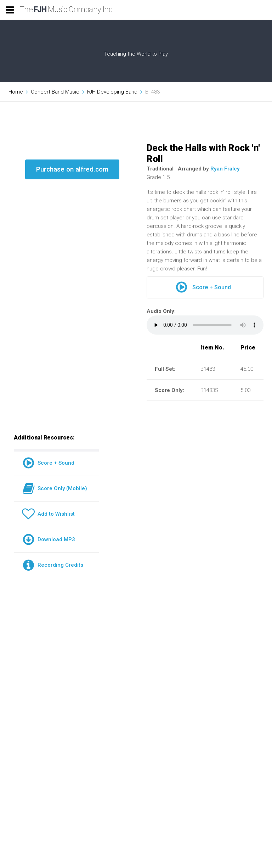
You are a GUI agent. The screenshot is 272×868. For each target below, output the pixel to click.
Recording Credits (53, 565)
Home (16, 92)
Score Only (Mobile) (55, 488)
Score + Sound (203, 287)
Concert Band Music (55, 92)
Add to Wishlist (48, 514)
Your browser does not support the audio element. (205, 325)
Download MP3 (49, 539)
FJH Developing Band (112, 92)
